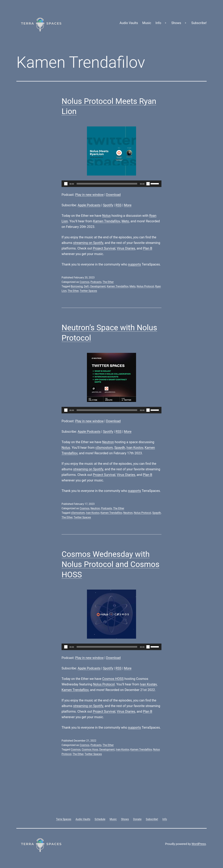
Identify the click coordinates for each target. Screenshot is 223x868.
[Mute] (148, 184)
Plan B (148, 248)
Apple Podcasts (89, 205)
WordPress (199, 844)
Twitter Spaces (88, 291)
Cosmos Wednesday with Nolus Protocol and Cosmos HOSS (111, 564)
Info (158, 23)
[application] (111, 184)
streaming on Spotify (88, 243)
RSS (119, 205)
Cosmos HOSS (113, 679)
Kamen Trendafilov (107, 221)
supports (135, 264)
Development (98, 286)
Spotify (108, 205)
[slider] (107, 184)
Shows (176, 23)
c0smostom (104, 448)
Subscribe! (199, 23)
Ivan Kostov (135, 448)
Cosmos (84, 282)
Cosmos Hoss (90, 749)
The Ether (108, 282)
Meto (125, 221)
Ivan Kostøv (148, 684)
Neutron (108, 442)
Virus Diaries (126, 248)
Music (147, 23)
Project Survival (104, 248)
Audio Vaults (129, 23)
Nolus (106, 216)
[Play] (66, 184)
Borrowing (77, 286)
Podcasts (96, 282)
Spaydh (120, 448)
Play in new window (89, 195)
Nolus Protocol (145, 286)
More (128, 205)
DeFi (87, 286)
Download (113, 195)
